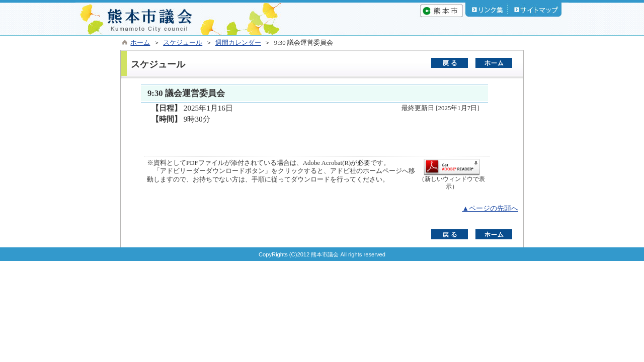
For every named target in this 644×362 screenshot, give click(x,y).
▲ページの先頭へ (490, 208)
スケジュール (183, 43)
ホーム (140, 43)
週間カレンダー (238, 43)
